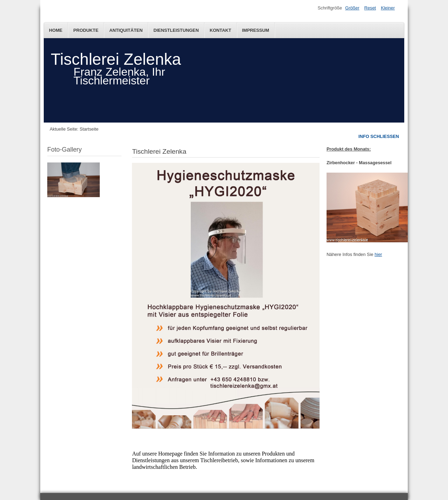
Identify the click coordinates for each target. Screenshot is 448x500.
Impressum (256, 30)
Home (56, 30)
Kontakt (220, 30)
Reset (370, 8)
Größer (352, 8)
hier (378, 254)
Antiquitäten (126, 30)
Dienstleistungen (176, 30)
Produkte (86, 30)
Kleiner (388, 8)
